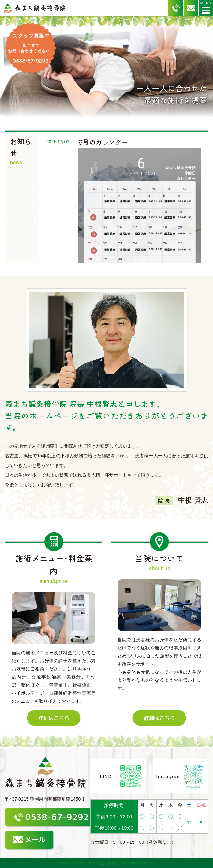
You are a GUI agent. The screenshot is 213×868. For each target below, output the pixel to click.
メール (29, 840)
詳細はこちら (54, 718)
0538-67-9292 (51, 817)
